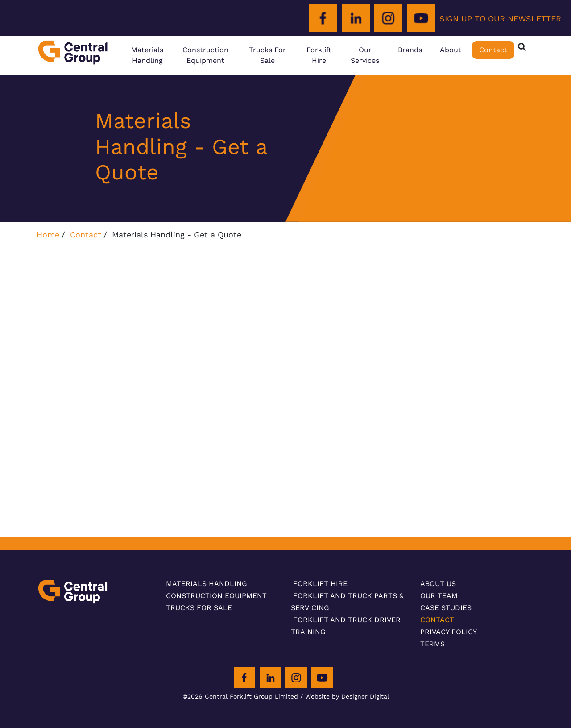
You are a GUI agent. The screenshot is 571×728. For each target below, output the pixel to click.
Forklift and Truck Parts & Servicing (347, 602)
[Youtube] (421, 19)
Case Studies (446, 608)
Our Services (365, 55)
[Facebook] (323, 19)
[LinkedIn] (356, 19)
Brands (410, 50)
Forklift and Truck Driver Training (346, 626)
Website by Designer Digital (347, 696)
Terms (432, 644)
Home (48, 235)
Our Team (439, 596)
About (451, 50)
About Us (438, 584)
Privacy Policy (449, 632)
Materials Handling (147, 55)
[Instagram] (388, 19)
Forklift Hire (319, 55)
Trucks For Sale (267, 55)
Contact (493, 50)
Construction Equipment (205, 55)
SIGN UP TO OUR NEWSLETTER (500, 19)
